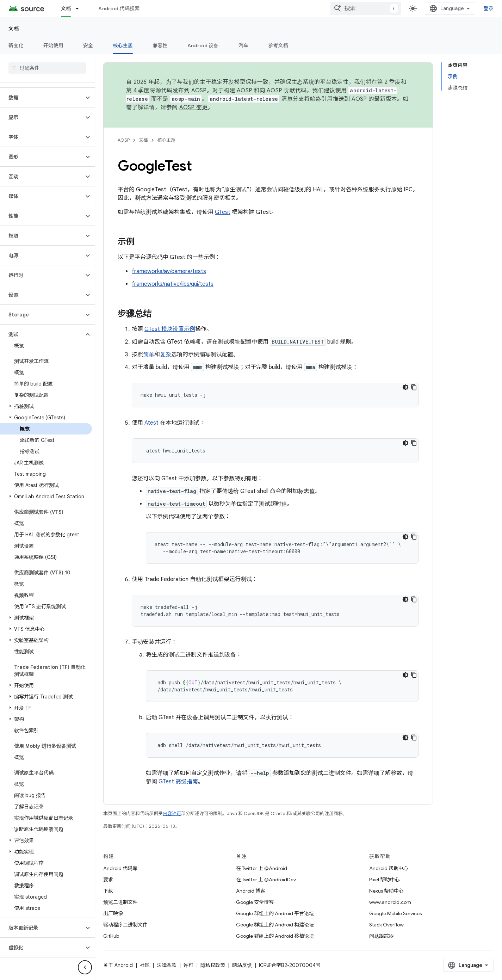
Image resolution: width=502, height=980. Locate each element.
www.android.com (390, 902)
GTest (223, 212)
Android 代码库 (120, 868)
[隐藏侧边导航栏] (85, 967)
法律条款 (167, 965)
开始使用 (53, 45)
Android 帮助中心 (389, 868)
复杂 (166, 355)
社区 (145, 965)
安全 (88, 45)
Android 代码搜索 (119, 8)
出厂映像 (113, 913)
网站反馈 (242, 965)
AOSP (124, 140)
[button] (42, 98)
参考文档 (278, 45)
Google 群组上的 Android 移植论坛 (275, 936)
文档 (14, 29)
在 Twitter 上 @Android (262, 868)
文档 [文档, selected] (66, 8)
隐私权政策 (213, 965)
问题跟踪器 (382, 936)
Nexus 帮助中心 (386, 891)
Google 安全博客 (255, 902)
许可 (188, 965)
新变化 (16, 45)
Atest (151, 423)
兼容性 (160, 45)
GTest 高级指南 (178, 782)
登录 (489, 8)
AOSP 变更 (194, 107)
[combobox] (366, 8)
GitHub (111, 936)
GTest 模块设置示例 (170, 329)
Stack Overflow (386, 925)
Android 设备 (203, 45)
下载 (108, 891)
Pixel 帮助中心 (385, 880)
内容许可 (172, 813)
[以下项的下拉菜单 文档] (80, 8)
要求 (108, 880)
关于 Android (118, 965)
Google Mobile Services (395, 913)
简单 (149, 355)
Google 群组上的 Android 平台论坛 (275, 913)
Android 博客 (251, 891)
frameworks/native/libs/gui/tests (173, 284)
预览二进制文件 (120, 902)
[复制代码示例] (414, 387)
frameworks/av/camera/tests (169, 271)
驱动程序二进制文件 (125, 925)
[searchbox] (47, 68)
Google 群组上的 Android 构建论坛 (275, 925)
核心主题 (166, 140)
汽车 (244, 45)
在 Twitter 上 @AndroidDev (266, 880)
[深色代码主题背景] (405, 387)
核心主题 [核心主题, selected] (123, 45)
